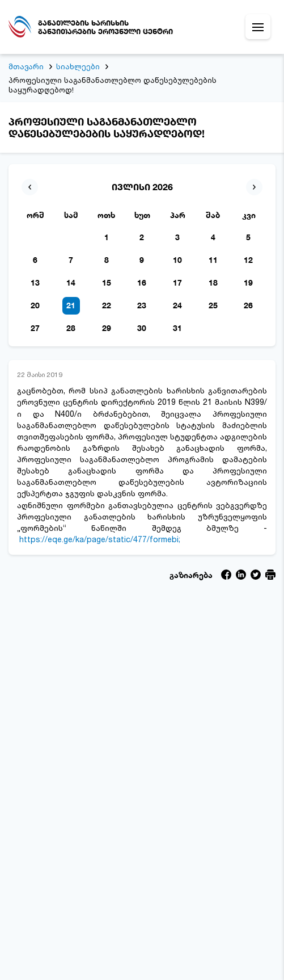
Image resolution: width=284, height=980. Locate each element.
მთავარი (26, 66)
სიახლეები (78, 66)
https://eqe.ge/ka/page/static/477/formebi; (100, 539)
